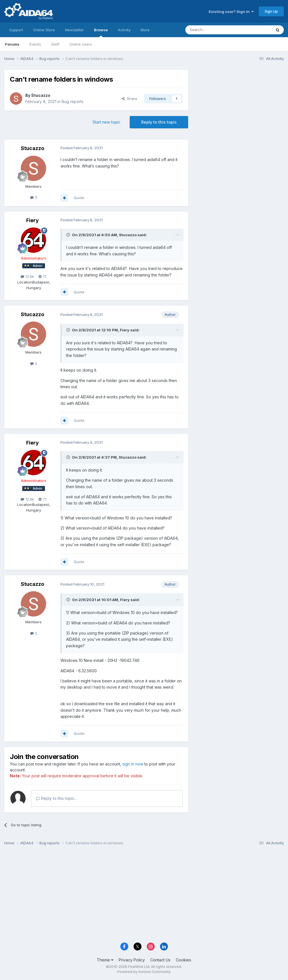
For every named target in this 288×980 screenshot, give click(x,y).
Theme (105, 960)
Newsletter (74, 30)
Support (16, 30)
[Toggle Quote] (69, 235)
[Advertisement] (239, 107)
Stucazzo (41, 95)
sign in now (133, 764)
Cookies (184, 960)
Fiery (32, 220)
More (145, 30)
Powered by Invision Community (144, 972)
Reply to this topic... (56, 798)
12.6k (27, 276)
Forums (12, 44)
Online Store (44, 30)
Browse (101, 32)
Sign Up (271, 11)
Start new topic (106, 122)
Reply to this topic (159, 122)
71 (42, 276)
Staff (55, 44)
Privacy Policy (132, 960)
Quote (79, 198)
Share (129, 99)
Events (35, 44)
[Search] (214, 30)
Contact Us (160, 960)
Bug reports (73, 101)
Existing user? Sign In (231, 12)
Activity (124, 30)
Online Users (81, 44)
